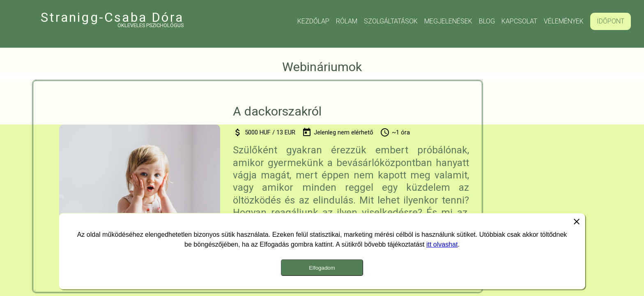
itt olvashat (442, 244)
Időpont (611, 21)
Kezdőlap (313, 21)
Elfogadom (322, 268)
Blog (487, 21)
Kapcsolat (519, 21)
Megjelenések (448, 21)
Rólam (347, 21)
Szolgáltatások (391, 21)
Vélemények (564, 21)
